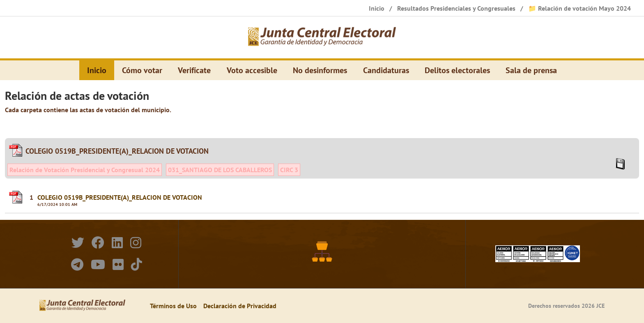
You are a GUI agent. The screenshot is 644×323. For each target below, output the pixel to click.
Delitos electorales (457, 70)
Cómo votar (142, 70)
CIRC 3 (289, 170)
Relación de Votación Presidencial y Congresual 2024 (85, 170)
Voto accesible (252, 70)
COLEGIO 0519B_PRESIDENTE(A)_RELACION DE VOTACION (120, 197)
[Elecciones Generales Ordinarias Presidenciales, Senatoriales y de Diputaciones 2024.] (322, 37)
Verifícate (194, 70)
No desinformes (320, 70)
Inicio (97, 70)
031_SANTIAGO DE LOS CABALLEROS (220, 170)
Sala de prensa (531, 70)
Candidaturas (386, 70)
